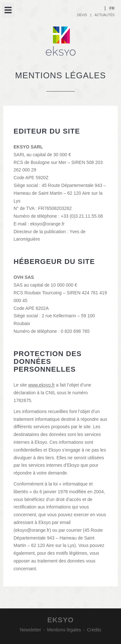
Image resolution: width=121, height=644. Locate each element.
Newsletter (30, 630)
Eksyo (61, 41)
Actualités (105, 15)
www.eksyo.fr (41, 385)
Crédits (94, 630)
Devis (82, 15)
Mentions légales (64, 630)
